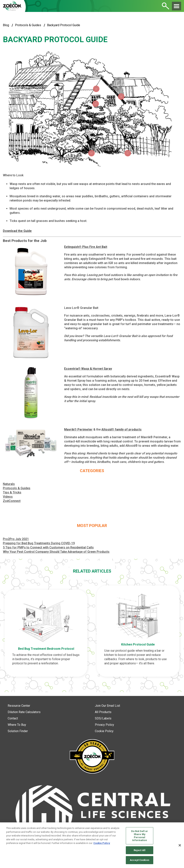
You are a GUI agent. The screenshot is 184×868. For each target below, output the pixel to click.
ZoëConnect (12, 501)
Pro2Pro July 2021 (16, 539)
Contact (13, 718)
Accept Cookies (140, 860)
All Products (103, 712)
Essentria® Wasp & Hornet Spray (88, 369)
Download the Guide (17, 231)
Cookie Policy (104, 731)
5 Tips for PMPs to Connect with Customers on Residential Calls (48, 547)
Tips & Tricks (12, 492)
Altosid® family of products (121, 429)
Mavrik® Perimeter (78, 429)
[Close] (180, 845)
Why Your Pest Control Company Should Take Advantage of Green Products (56, 552)
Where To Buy (17, 725)
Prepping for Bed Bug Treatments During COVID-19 (39, 543)
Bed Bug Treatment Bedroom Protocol (46, 649)
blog (6, 25)
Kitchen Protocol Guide (138, 644)
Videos (8, 497)
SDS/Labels (103, 718)
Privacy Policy (104, 725)
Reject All (140, 850)
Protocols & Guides (28, 25)
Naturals (9, 484)
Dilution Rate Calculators (24, 712)
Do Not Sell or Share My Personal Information (140, 836)
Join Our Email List (107, 706)
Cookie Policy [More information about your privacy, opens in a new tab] (102, 843)
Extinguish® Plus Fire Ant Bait (86, 247)
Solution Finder (18, 731)
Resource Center (19, 706)
